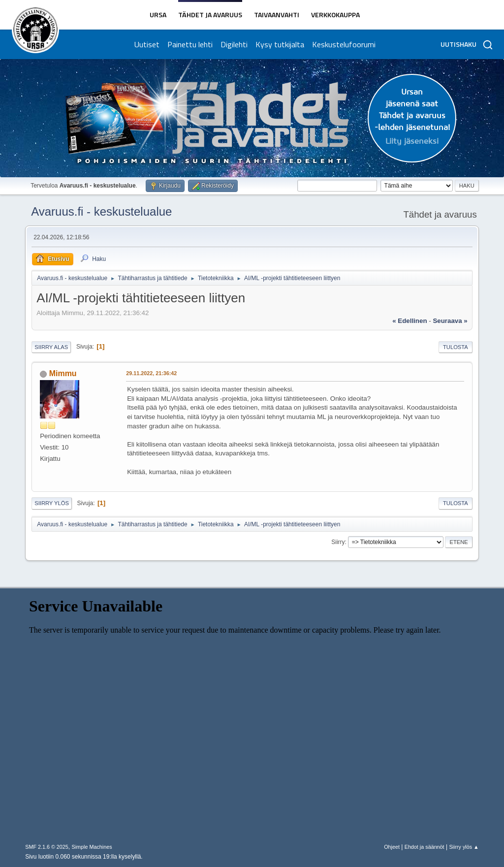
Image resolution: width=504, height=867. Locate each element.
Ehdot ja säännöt (425, 847)
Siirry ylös (52, 503)
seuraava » (450, 321)
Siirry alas (51, 347)
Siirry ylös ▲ (464, 847)
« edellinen (409, 321)
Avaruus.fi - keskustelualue (101, 211)
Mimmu (63, 373)
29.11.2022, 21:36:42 (151, 373)
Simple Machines (92, 847)
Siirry (338, 542)
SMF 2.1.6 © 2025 (47, 847)
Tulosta (456, 347)
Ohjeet (392, 847)
